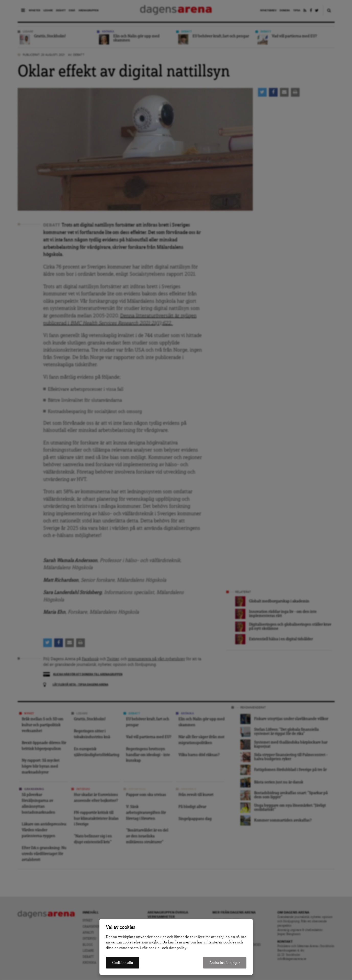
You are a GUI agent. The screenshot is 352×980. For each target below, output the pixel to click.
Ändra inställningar (225, 963)
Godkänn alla (123, 963)
